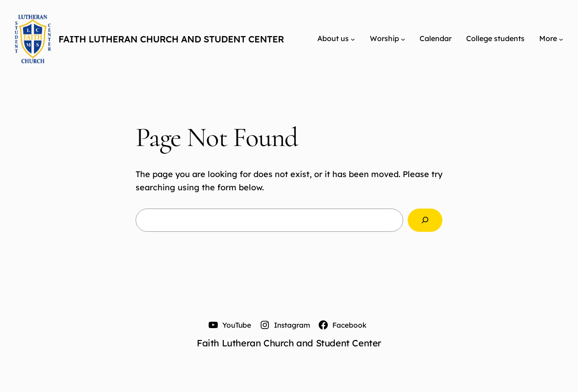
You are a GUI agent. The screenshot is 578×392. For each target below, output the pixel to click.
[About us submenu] (353, 39)
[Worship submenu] (403, 39)
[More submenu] (561, 39)
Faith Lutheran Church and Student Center (171, 39)
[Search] (425, 220)
